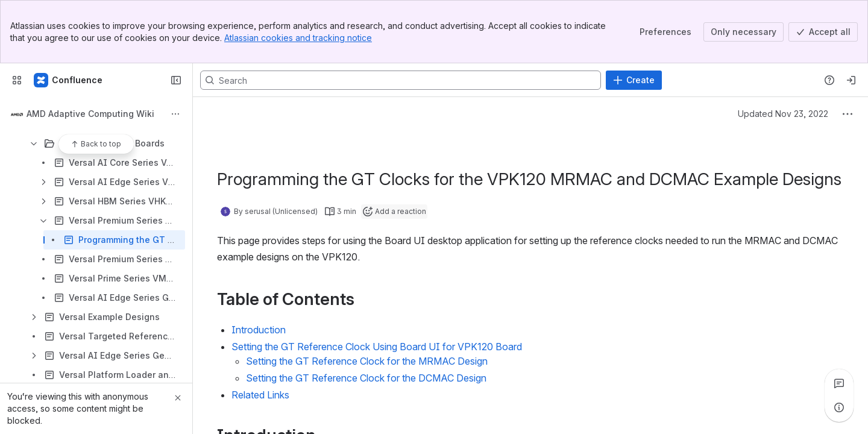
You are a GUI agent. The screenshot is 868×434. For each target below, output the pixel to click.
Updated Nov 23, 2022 (783, 114)
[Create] (634, 80)
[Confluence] (69, 80)
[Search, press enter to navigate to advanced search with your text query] (401, 80)
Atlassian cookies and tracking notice (298, 38)
